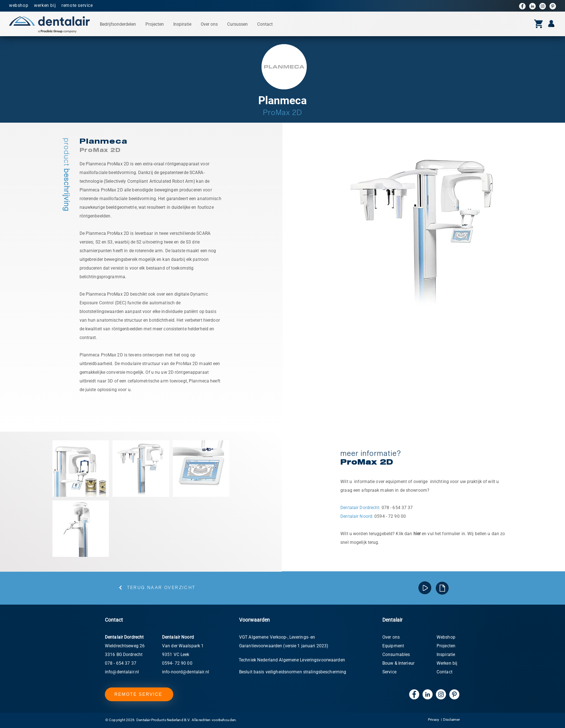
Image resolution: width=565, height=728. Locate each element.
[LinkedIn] (532, 6)
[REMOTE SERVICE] (139, 694)
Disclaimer (451, 719)
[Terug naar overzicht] (157, 588)
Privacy (434, 719)
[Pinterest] (553, 6)
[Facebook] (522, 6)
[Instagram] (543, 6)
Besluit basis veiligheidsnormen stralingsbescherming (293, 672)
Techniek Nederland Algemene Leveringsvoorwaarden (292, 660)
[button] (118, 24)
